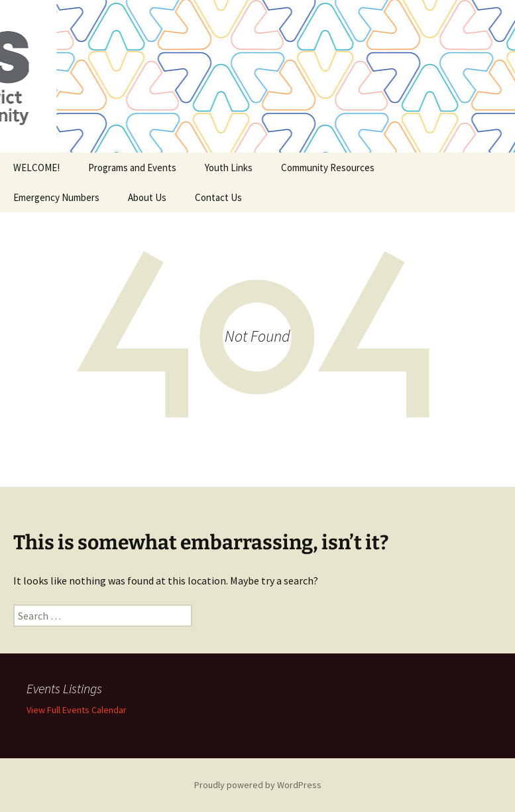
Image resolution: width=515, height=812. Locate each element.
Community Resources (328, 168)
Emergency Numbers (56, 197)
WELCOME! (36, 168)
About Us (147, 197)
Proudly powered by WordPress (258, 785)
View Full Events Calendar (77, 710)
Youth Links (229, 168)
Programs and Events (132, 168)
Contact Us (218, 197)
